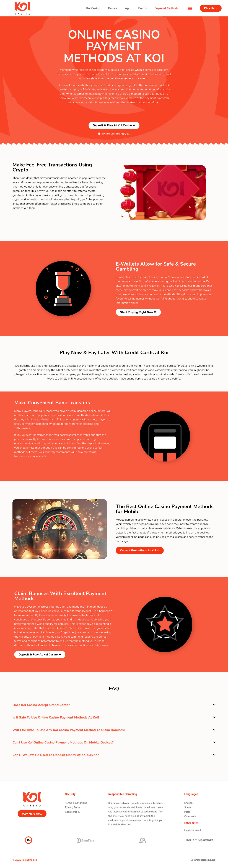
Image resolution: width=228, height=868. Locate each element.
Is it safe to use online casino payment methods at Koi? (56, 717)
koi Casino (93, 8)
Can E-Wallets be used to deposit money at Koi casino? (56, 755)
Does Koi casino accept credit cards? (41, 705)
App (128, 8)
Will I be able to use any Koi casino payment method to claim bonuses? (69, 730)
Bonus (142, 8)
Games (112, 8)
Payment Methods (166, 8)
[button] (114, 705)
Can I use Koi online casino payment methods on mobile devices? (63, 742)
